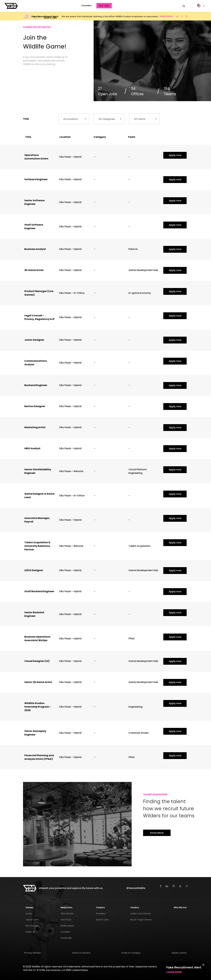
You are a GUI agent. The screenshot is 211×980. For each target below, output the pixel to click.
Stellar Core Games (141, 914)
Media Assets (67, 926)
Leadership (66, 938)
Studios (135, 907)
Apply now (175, 155)
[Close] (203, 965)
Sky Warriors (32, 926)
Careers (36, 18)
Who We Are (67, 914)
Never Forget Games (141, 920)
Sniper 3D (30, 932)
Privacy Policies (33, 953)
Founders (87, 5)
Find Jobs (104, 6)
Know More (157, 833)
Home (25, 18)
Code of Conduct (131, 953)
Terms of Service (81, 953)
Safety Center (179, 953)
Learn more (174, 972)
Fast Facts (66, 920)
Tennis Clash (32, 920)
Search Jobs (50, 18)
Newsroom (66, 907)
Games (29, 907)
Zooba (29, 914)
